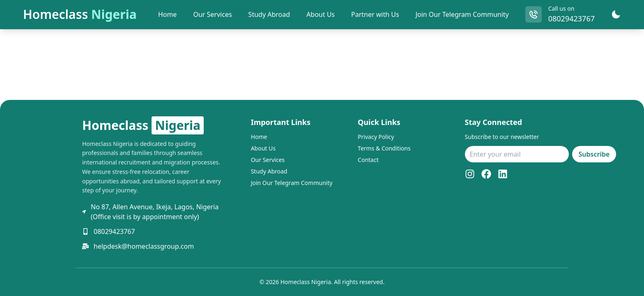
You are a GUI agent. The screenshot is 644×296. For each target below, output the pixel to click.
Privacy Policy (376, 137)
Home (259, 137)
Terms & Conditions (384, 148)
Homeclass (80, 14)
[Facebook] (486, 174)
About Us (263, 148)
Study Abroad (269, 171)
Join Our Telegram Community (462, 14)
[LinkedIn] (503, 174)
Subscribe (594, 154)
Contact (368, 160)
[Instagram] (470, 174)
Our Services (268, 160)
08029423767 (572, 18)
